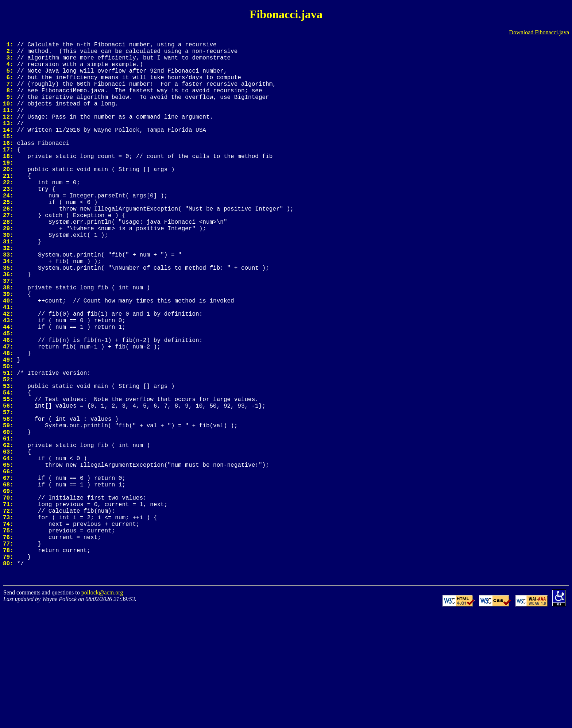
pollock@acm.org (102, 709)
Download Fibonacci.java (539, 32)
